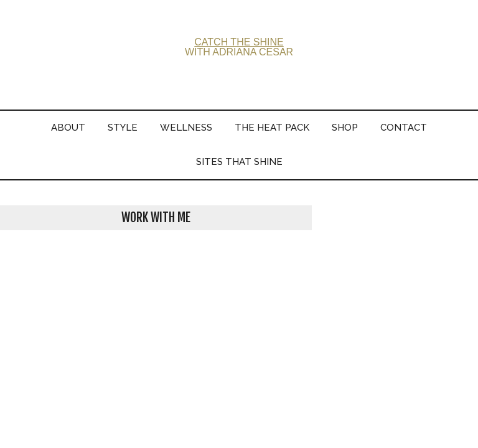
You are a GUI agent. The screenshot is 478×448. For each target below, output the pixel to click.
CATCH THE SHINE (239, 42)
